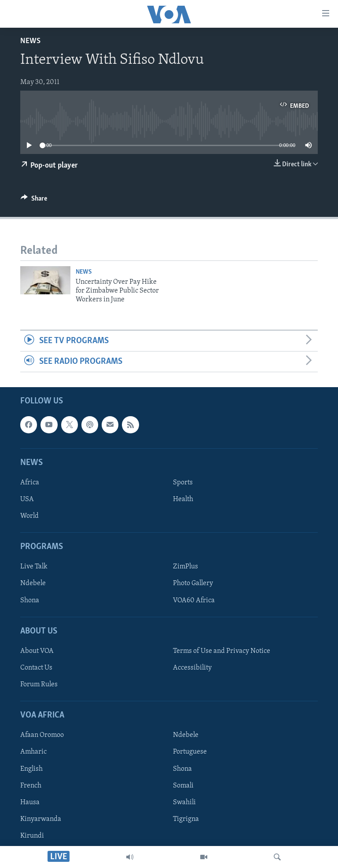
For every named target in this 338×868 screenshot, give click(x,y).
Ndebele (33, 584)
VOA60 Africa (194, 601)
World (29, 516)
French (31, 786)
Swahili (184, 802)
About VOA (37, 651)
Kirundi (32, 836)
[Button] (34, 201)
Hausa (30, 802)
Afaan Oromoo (42, 736)
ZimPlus (186, 567)
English (31, 769)
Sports (183, 483)
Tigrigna (186, 819)
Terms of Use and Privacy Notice (222, 651)
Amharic (33, 752)
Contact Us (36, 668)
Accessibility (192, 668)
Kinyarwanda (41, 819)
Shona (30, 601)
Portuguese (190, 752)
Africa (30, 483)
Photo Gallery (193, 584)
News (30, 41)
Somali (183, 786)
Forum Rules (39, 685)
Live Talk (34, 567)
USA (27, 499)
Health (183, 499)
